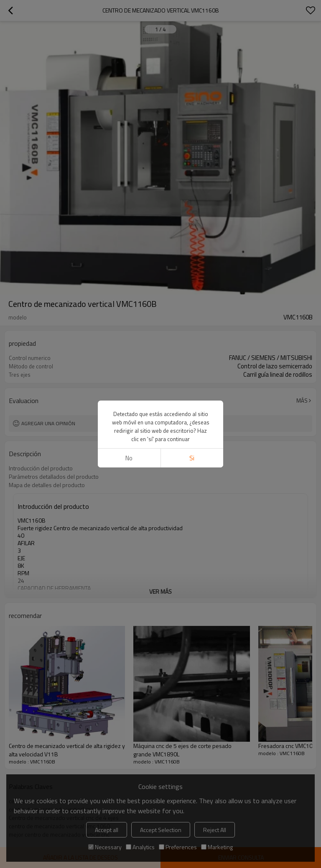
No (129, 458)
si (192, 458)
